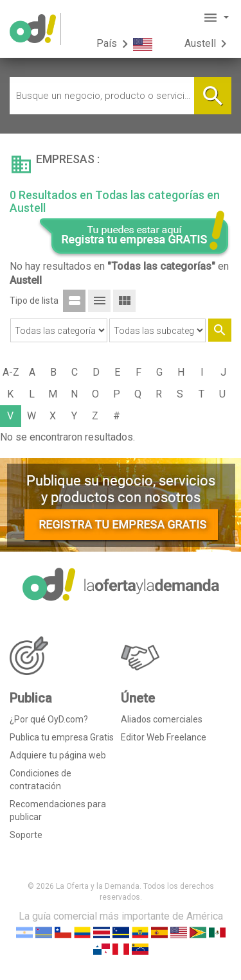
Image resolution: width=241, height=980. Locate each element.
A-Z (11, 372)
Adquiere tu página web (58, 755)
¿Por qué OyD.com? (49, 719)
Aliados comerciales (162, 719)
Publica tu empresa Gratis (62, 737)
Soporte (26, 835)
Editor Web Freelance (164, 737)
